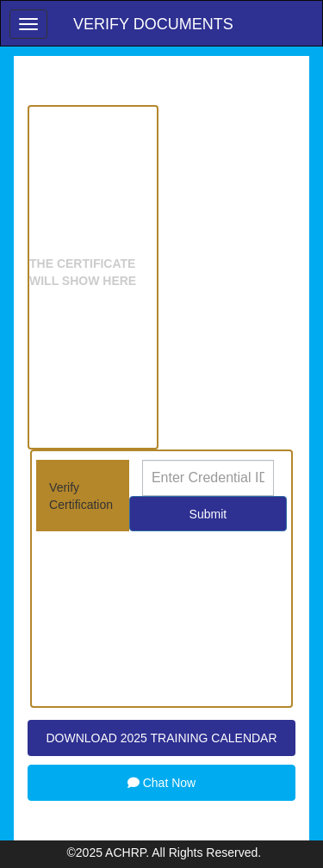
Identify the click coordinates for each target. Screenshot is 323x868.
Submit (208, 514)
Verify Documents (153, 24)
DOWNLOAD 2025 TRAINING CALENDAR (161, 738)
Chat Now (161, 783)
